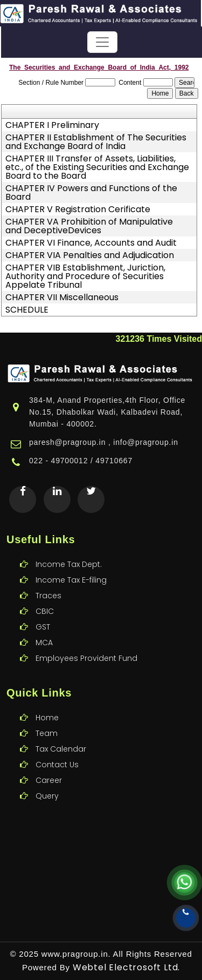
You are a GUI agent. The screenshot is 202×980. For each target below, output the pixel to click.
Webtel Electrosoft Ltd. (126, 967)
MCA (44, 630)
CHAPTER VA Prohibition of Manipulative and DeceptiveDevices (89, 226)
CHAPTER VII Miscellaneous (62, 298)
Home (47, 705)
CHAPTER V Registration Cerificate (78, 209)
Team (47, 720)
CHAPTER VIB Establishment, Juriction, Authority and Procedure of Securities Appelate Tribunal (85, 276)
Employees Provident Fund (86, 645)
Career (49, 767)
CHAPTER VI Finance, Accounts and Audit (91, 243)
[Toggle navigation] (102, 42)
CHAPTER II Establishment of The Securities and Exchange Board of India (96, 142)
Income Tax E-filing (71, 567)
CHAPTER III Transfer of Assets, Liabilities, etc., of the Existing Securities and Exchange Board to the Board (97, 167)
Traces (48, 583)
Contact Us (57, 752)
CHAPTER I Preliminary (52, 125)
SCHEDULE (27, 310)
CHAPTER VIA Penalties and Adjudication (90, 255)
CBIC (45, 598)
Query (47, 783)
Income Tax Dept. (69, 551)
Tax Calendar (61, 736)
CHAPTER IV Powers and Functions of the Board (91, 193)
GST (43, 614)
